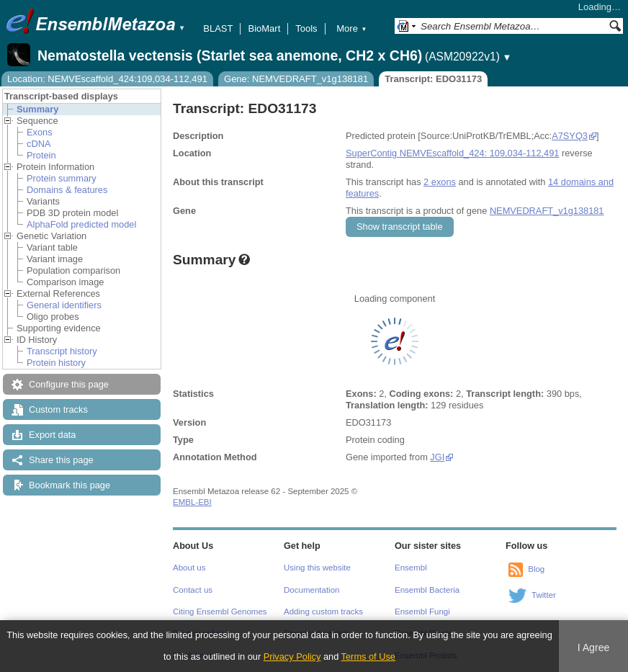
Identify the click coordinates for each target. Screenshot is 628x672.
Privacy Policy (292, 657)
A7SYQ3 (570, 136)
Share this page (61, 460)
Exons (40, 132)
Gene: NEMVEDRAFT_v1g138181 (296, 79)
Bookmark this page (69, 485)
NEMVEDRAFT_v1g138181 (547, 211)
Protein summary (62, 178)
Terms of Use (368, 657)
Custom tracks (58, 409)
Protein (41, 155)
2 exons (440, 182)
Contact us (193, 590)
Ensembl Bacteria (427, 590)
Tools (306, 28)
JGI (437, 457)
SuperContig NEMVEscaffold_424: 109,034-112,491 (452, 153)
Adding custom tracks (323, 611)
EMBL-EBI (192, 502)
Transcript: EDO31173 (433, 79)
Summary (37, 109)
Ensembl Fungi (422, 611)
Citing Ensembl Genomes (220, 611)
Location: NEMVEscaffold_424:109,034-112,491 (107, 79)
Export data (52, 435)
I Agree (594, 648)
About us (189, 568)
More (351, 28)
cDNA (39, 144)
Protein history (56, 363)
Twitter (544, 595)
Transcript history (62, 351)
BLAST (218, 28)
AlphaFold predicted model (81, 224)
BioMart (264, 28)
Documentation (311, 590)
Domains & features (67, 190)
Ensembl (411, 568)
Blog (536, 569)
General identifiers (64, 305)
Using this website (317, 568)
